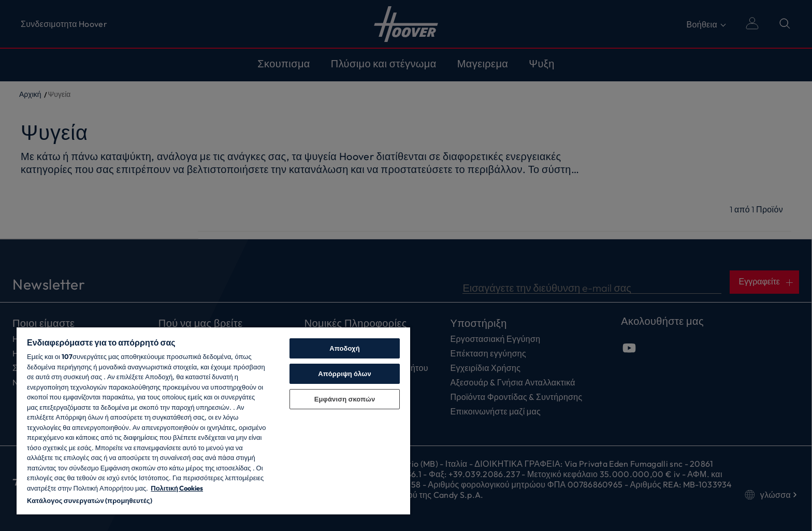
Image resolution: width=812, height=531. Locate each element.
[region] (213, 420)
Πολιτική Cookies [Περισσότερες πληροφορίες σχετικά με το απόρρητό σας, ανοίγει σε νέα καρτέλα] (177, 488)
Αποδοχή (345, 348)
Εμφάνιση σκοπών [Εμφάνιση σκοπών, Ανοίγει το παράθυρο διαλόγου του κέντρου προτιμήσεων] (345, 399)
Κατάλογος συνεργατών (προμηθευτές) (90, 500)
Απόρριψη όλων (345, 374)
